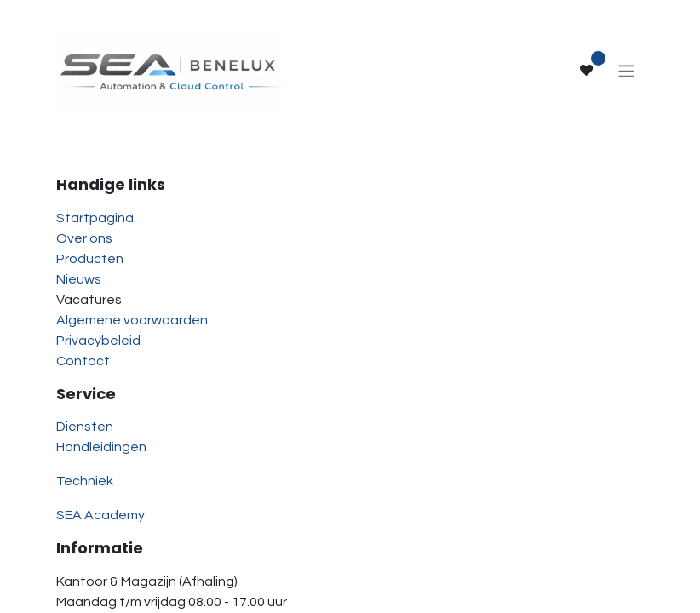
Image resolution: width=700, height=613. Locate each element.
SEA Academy (100, 515)
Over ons (84, 238)
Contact (83, 361)
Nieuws (79, 279)
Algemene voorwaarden (132, 320)
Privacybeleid (98, 341)
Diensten (85, 427)
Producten (90, 259)
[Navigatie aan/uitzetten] (626, 70)
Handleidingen (101, 447)
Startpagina (95, 218)
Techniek (85, 481)
